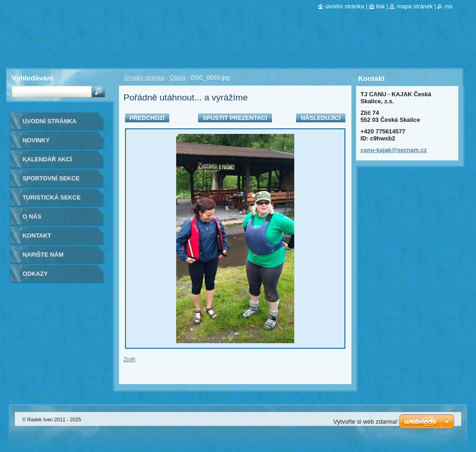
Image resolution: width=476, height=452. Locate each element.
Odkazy (35, 274)
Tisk (380, 6)
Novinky (36, 140)
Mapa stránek (415, 6)
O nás (32, 216)
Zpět (130, 359)
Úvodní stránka (145, 77)
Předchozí (147, 118)
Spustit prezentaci (235, 118)
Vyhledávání (33, 78)
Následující (321, 118)
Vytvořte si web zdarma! (365, 422)
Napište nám (43, 255)
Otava (178, 77)
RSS (448, 6)
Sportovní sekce (51, 178)
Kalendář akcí (47, 159)
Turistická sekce (52, 197)
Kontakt (37, 236)
